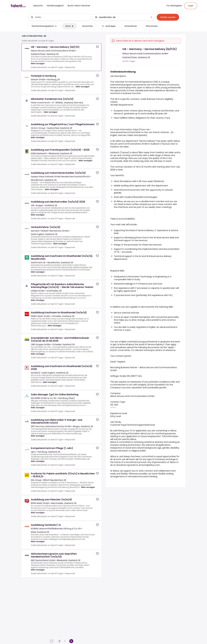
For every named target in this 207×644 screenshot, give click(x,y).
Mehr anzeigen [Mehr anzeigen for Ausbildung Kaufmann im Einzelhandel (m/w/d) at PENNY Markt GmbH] (55, 326)
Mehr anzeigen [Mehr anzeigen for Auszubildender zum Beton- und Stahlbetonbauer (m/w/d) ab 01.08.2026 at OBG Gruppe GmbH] (38, 354)
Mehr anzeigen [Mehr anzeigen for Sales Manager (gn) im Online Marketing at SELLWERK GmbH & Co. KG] (38, 408)
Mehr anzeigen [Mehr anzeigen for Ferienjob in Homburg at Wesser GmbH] (83, 87)
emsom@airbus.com (149, 465)
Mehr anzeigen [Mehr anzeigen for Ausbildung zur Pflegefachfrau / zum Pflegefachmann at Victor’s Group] (38, 137)
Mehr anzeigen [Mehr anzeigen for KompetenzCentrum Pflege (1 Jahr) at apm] (38, 461)
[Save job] (97, 47)
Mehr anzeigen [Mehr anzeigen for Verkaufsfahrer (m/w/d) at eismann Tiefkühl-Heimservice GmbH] (60, 244)
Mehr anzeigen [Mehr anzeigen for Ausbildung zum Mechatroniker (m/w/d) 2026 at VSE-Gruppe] (38, 215)
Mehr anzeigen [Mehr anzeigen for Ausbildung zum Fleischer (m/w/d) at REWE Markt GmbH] (38, 513)
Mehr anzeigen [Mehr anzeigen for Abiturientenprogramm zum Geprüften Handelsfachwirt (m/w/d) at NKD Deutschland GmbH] (38, 570)
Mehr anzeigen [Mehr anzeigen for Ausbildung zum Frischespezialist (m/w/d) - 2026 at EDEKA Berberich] (85, 161)
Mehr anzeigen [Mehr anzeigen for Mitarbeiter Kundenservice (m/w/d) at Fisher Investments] (51, 112)
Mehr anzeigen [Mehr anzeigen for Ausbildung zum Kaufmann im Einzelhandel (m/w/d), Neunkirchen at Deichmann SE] (38, 272)
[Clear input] (151, 17)
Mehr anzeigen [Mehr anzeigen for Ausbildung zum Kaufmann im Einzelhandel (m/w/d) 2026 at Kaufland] (50, 382)
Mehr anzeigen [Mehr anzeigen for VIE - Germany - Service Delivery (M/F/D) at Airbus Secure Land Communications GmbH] (38, 64)
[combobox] (62, 17)
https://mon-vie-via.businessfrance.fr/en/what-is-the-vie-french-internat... (140, 131)
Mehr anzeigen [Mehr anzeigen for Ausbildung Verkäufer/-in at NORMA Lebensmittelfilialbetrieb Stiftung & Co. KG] (38, 541)
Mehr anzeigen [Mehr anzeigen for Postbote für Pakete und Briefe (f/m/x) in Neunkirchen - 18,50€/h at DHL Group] (88, 487)
